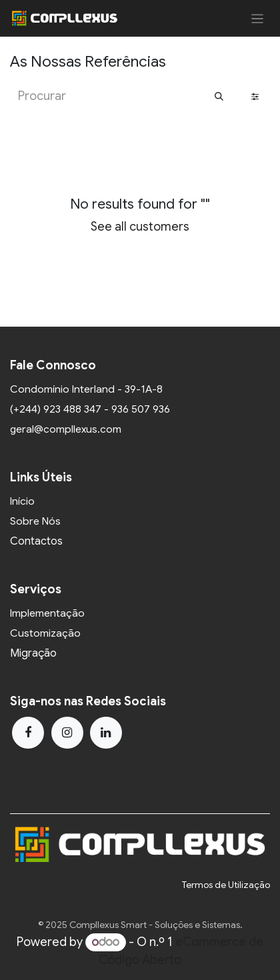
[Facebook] (28, 733)
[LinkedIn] (106, 733)
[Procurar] (219, 96)
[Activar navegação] (258, 18)
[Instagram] (67, 733)
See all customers (140, 227)
